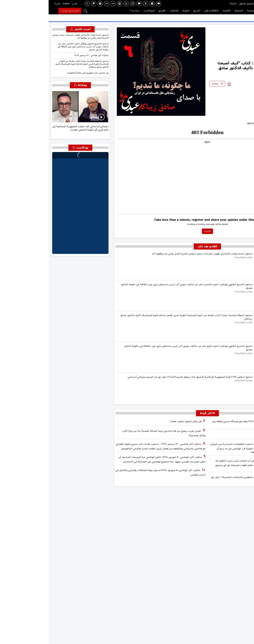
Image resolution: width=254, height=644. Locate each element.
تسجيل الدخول (198, 4)
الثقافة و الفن (163, 11)
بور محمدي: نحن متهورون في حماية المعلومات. (39, 73)
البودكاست (100, 11)
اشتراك (184, 4)
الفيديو (113, 11)
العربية (9, 4)
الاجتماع (190, 11)
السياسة (203, 11)
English (18, 4)
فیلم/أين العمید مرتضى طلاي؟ (231, 435)
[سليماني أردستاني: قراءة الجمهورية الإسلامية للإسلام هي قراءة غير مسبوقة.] (23, 133)
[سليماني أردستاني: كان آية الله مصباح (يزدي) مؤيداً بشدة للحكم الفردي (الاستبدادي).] (35, 133)
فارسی (26, 4)
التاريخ (148, 11)
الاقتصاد (178, 11)
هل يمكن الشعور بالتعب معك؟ (137, 422)
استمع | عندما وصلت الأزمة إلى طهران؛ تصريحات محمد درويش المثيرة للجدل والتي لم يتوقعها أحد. (32, 36)
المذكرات (125, 11)
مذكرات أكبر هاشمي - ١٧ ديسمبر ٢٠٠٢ (43, 55)
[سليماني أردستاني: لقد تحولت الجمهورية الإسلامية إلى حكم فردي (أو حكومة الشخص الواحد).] (40, 133)
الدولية (137, 11)
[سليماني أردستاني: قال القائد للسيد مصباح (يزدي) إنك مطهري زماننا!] (29, 133)
